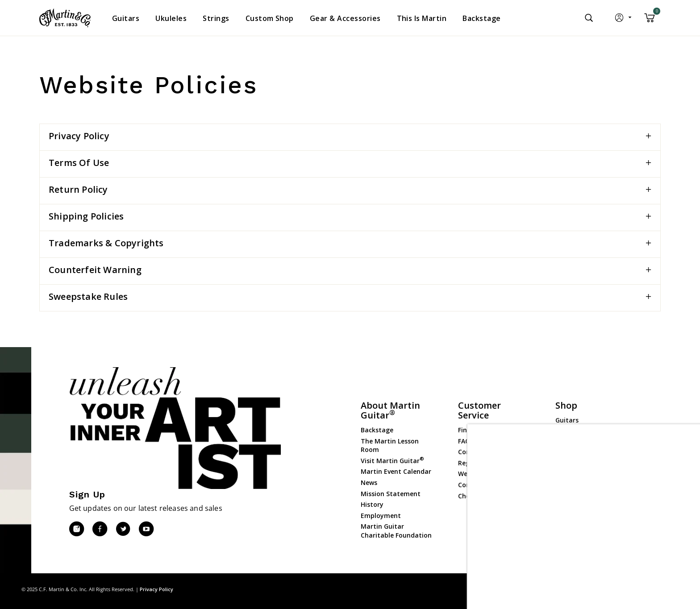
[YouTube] (146, 529)
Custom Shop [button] (270, 18)
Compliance (476, 485)
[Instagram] (76, 529)
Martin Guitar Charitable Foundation (396, 531)
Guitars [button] (126, 18)
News (369, 483)
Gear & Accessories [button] (345, 18)
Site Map (615, 589)
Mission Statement (391, 494)
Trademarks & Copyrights (106, 243)
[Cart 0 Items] (650, 21)
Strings (567, 453)
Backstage (377, 430)
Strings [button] (216, 18)
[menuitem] (126, 18)
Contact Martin (482, 452)
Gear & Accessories (584, 464)
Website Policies (483, 474)
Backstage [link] (481, 18)
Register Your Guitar (490, 463)
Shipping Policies (86, 216)
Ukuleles (568, 442)
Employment (381, 516)
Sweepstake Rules (88, 296)
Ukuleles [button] (171, 18)
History (372, 504)
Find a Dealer (478, 430)
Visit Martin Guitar (392, 461)
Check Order (477, 496)
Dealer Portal (576, 522)
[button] (624, 20)
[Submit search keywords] (589, 18)
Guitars (567, 420)
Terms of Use (79, 163)
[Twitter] (123, 529)
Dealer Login (575, 511)
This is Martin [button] (422, 18)
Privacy (644, 589)
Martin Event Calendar (396, 471)
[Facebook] (100, 529)
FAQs (466, 441)
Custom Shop (576, 431)
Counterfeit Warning (95, 270)
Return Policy (78, 189)
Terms (670, 589)
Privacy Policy (79, 136)
